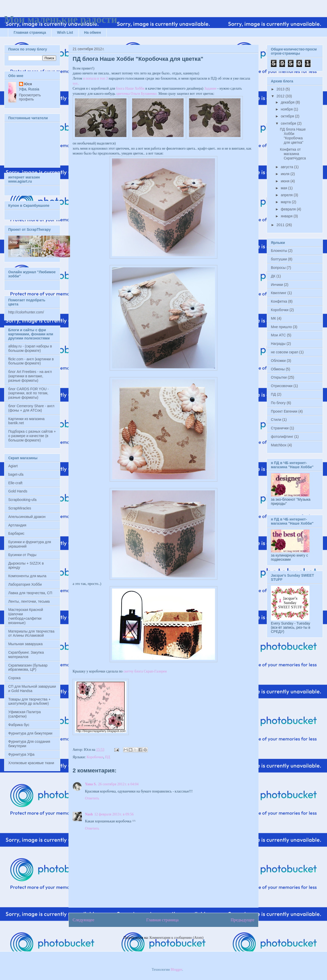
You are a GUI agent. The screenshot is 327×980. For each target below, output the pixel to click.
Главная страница (30, 32)
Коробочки (95, 757)
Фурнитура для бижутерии (30, 733)
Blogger (176, 970)
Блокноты (279, 251)
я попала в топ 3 (96, 78)
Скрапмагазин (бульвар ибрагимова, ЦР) (28, 667)
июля (286, 174)
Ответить (92, 798)
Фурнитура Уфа (21, 754)
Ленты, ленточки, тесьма (29, 601)
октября (288, 116)
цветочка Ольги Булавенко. (137, 94)
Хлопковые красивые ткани (31, 763)
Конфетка (279, 301)
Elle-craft (15, 483)
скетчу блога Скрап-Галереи (145, 671)
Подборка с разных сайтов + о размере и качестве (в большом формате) (32, 436)
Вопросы (278, 268)
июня (286, 181)
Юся (28, 84)
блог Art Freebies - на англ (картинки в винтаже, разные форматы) (30, 376)
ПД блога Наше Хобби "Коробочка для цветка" (293, 136)
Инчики (277, 285)
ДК (273, 276)
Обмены (278, 369)
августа (287, 167)
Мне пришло (281, 327)
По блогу (278, 403)
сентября (289, 123)
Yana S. (91, 784)
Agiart (13, 466)
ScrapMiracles (20, 508)
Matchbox (279, 445)
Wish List (65, 32)
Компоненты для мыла (27, 576)
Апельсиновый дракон (27, 517)
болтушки (279, 259)
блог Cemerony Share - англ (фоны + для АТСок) (31, 408)
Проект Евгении (284, 411)
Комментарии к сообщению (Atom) (177, 938)
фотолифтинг (282, 437)
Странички (280, 428)
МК (273, 318)
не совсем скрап (285, 352)
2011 (281, 225)
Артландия (17, 525)
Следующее (83, 920)
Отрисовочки (282, 386)
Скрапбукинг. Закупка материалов (26, 655)
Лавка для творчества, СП (30, 593)
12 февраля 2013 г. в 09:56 (114, 814)
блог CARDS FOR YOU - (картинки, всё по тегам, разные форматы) (28, 393)
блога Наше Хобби (130, 88)
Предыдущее (243, 920)
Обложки (278, 361)
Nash (89, 814)
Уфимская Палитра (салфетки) (24, 714)
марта (286, 202)
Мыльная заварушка (25, 644)
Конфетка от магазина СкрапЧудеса (293, 154)
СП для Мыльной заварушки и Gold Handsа (32, 689)
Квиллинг (279, 293)
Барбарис (16, 533)
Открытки (279, 377)
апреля (287, 195)
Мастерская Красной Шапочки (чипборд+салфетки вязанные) (26, 616)
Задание (210, 88)
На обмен (93, 32)
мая (284, 188)
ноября (287, 109)
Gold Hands (18, 491)
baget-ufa (16, 474)
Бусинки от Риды (22, 555)
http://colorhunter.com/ (26, 312)
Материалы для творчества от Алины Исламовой (31, 633)
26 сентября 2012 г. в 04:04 (118, 784)
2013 (281, 89)
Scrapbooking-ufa (22, 500)
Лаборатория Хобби (25, 584)
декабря (288, 102)
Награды (278, 344)
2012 (281, 96)
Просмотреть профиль (30, 97)
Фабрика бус (19, 725)
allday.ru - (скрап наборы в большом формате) (30, 348)
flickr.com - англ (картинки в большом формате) (31, 361)
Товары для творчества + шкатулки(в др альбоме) (29, 701)
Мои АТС (278, 335)
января (287, 216)
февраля (289, 209)
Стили (276, 420)
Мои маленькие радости (61, 19)
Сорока (14, 678)
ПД (108, 757)
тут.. (76, 84)
